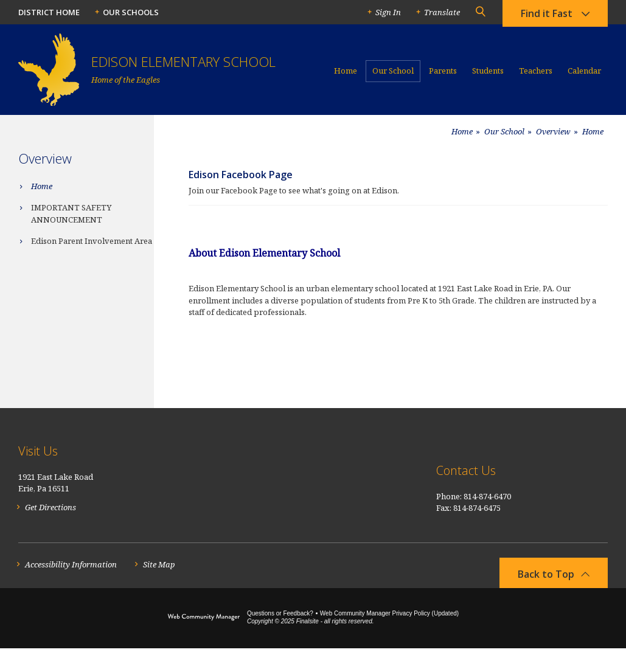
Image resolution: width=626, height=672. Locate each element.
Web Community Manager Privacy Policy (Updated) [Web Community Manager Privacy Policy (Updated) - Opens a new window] (389, 637)
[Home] (346, 76)
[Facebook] (577, 478)
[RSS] (601, 478)
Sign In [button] (388, 12)
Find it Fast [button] (547, 15)
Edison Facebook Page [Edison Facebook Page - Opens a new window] (241, 175)
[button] (480, 12)
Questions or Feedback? (280, 637)
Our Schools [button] (131, 12)
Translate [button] (442, 12)
